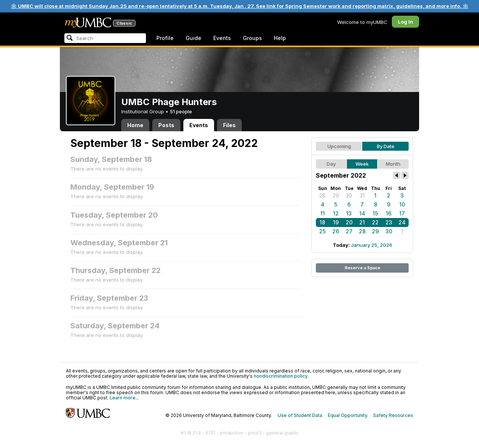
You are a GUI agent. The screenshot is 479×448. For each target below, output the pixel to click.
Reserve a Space (362, 268)
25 (322, 231)
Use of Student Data (300, 415)
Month (393, 164)
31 (362, 195)
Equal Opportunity (348, 415)
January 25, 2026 (372, 245)
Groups (252, 38)
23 (389, 222)
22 (375, 222)
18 (322, 222)
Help (280, 38)
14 (362, 213)
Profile (165, 38)
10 (402, 204)
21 (362, 222)
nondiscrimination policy (281, 376)
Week (362, 164)
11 (323, 213)
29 (336, 195)
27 (349, 231)
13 (349, 213)
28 (322, 195)
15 (375, 213)
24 (402, 222)
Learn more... (124, 398)
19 (336, 222)
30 (349, 195)
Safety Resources (393, 415)
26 (336, 231)
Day (331, 164)
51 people (181, 111)
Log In (405, 22)
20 (349, 222)
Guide (193, 38)
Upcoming (339, 146)
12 (336, 213)
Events (222, 38)
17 (402, 213)
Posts (166, 125)
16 (389, 213)
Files (229, 125)
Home (135, 125)
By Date (386, 146)
